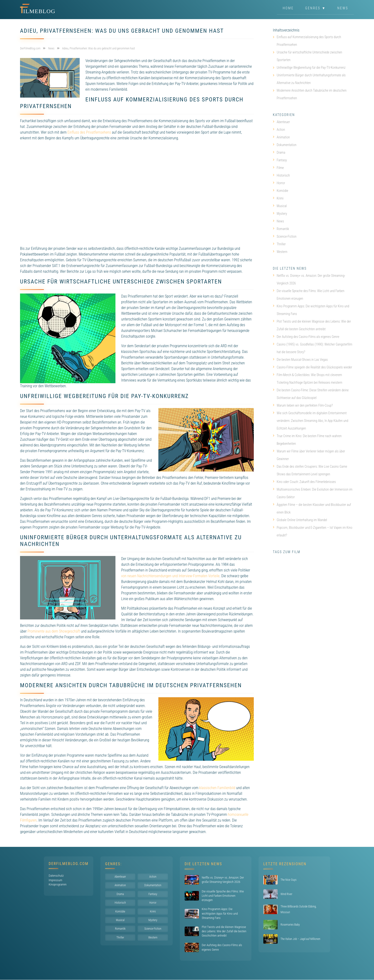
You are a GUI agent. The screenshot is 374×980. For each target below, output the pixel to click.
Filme (278, 168)
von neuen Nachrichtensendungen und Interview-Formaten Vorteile (170, 576)
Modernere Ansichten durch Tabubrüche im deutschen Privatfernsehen (312, 94)
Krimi (278, 198)
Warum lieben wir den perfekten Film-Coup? (303, 405)
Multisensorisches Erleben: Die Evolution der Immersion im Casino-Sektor (313, 493)
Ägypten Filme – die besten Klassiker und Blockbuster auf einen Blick (312, 508)
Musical (280, 206)
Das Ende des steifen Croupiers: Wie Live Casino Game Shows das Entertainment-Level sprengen (310, 470)
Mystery (280, 214)
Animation (281, 137)
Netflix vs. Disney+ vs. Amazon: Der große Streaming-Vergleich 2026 (309, 279)
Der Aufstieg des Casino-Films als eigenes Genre (306, 337)
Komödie (280, 191)
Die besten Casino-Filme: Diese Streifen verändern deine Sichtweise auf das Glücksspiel (311, 394)
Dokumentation (285, 145)
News (343, 8)
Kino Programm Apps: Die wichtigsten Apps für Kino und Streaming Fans (311, 310)
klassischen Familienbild (217, 788)
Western (280, 252)
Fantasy (280, 160)
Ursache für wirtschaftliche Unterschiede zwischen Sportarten (309, 56)
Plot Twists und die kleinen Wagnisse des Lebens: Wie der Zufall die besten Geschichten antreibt (312, 325)
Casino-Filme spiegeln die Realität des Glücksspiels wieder (312, 367)
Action (279, 130)
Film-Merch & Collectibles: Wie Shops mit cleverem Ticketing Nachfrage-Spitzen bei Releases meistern (308, 379)
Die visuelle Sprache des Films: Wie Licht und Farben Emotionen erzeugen (309, 295)
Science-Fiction (285, 236)
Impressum (55, 880)
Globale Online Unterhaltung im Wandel (300, 520)
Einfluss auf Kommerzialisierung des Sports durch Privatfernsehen (309, 41)
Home (288, 8)
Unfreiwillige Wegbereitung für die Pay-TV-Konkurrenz (311, 68)
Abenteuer (281, 122)
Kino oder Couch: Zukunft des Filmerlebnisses (304, 482)
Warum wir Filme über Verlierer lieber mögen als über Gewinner (309, 455)
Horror (279, 183)
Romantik (281, 229)
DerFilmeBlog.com (69, 864)
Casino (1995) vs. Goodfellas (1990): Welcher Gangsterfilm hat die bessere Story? (313, 348)
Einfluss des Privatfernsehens (89, 132)
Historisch (281, 175)
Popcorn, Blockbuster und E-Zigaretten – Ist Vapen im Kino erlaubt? (313, 531)
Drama (279, 152)
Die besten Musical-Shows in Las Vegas (300, 360)
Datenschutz (56, 876)
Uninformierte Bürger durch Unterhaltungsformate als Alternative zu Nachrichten (311, 79)
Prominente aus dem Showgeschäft (54, 631)
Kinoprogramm (58, 884)
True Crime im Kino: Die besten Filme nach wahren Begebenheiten (307, 440)
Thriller (279, 244)
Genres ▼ (316, 8)
